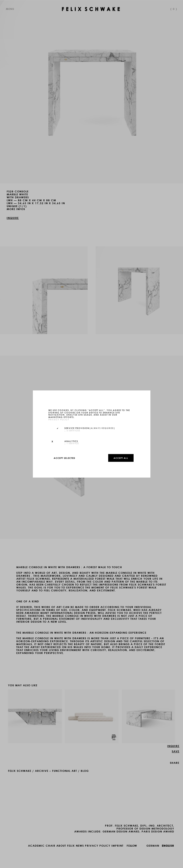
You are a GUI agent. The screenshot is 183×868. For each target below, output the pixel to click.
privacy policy (59, 419)
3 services (72, 430)
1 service (72, 443)
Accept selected (65, 458)
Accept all (121, 458)
